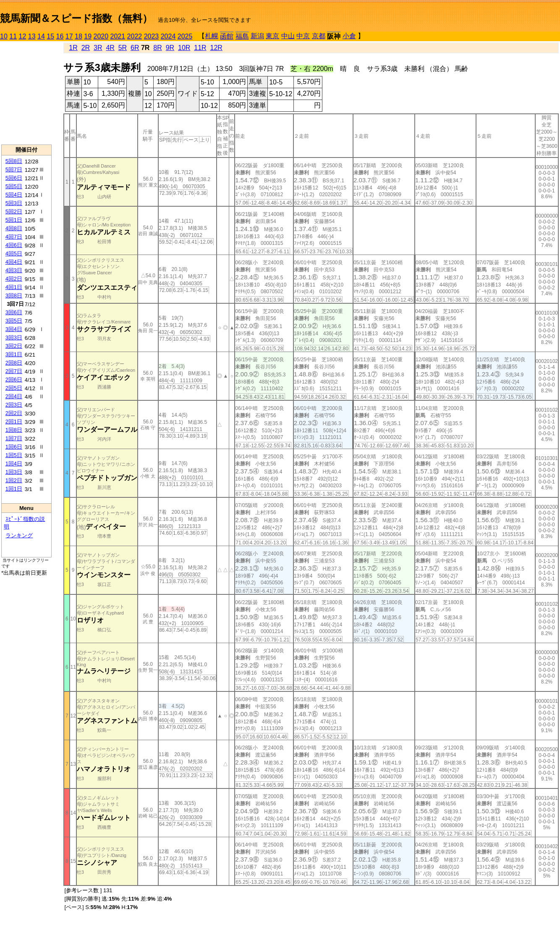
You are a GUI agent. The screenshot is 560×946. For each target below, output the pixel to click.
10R (184, 48)
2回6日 (14, 380)
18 (79, 36)
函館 (227, 36)
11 (13, 36)
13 (32, 36)
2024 (168, 36)
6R (135, 48)
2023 (152, 36)
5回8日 (14, 161)
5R (123, 48)
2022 (135, 36)
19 (88, 36)
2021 (118, 36)
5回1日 (14, 220)
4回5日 (14, 254)
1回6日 (14, 447)
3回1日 (14, 354)
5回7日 (14, 169)
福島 (242, 36)
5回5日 (14, 186)
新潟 (257, 36)
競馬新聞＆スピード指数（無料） (76, 18)
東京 (272, 36)
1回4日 (14, 464)
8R (157, 48)
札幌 (212, 36)
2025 (185, 36)
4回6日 (14, 245)
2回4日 (14, 396)
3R (98, 48)
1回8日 (14, 430)
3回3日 (14, 338)
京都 (319, 36)
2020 (101, 36)
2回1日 (14, 422)
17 (69, 36)
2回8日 (14, 363)
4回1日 (14, 287)
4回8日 (14, 228)
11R (200, 48)
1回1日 (14, 489)
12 (23, 36)
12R (216, 48)
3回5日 (14, 321)
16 (60, 36)
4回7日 (14, 237)
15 (50, 36)
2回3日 (14, 405)
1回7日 (14, 438)
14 (41, 36)
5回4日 (14, 195)
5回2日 (14, 212)
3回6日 (14, 312)
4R (110, 48)
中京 (303, 36)
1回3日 (14, 472)
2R (86, 48)
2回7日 (14, 371)
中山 (288, 36)
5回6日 (14, 178)
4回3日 (14, 270)
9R (170, 48)
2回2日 (14, 413)
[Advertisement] (26, 93)
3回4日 (14, 329)
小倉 (349, 36)
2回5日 (14, 388)
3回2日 (14, 346)
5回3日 (14, 203)
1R (73, 48)
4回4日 (14, 262)
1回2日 (14, 480)
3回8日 (14, 296)
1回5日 (14, 455)
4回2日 (14, 279)
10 (4, 36)
